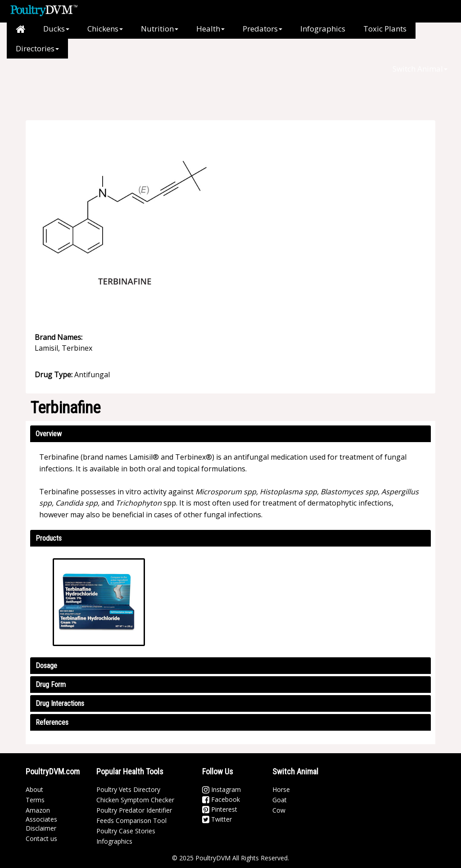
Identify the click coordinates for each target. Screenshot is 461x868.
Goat (280, 800)
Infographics (323, 29)
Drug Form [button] (51, 685)
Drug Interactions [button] (60, 703)
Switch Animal (420, 69)
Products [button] (49, 538)
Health (210, 29)
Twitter (217, 819)
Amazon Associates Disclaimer (41, 819)
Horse (281, 789)
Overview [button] (49, 434)
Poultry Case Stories (126, 831)
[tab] (230, 434)
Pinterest (220, 809)
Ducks (56, 29)
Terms (35, 800)
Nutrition (160, 29)
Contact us (41, 839)
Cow (279, 810)
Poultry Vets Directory (128, 789)
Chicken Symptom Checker (135, 800)
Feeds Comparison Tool (131, 821)
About (34, 789)
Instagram (221, 789)
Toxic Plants (385, 29)
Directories (37, 48)
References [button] (52, 722)
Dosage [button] (46, 666)
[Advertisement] (203, 79)
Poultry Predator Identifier (134, 810)
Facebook (221, 799)
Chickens (105, 29)
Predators (262, 29)
